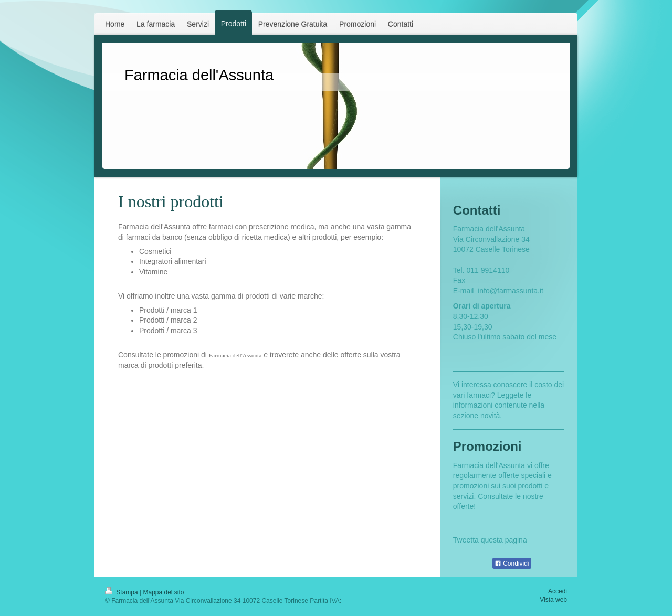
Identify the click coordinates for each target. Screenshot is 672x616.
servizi (464, 496)
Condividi (512, 564)
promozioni (471, 486)
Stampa (122, 592)
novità (490, 416)
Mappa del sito (164, 592)
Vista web (553, 600)
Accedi (558, 591)
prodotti (531, 486)
